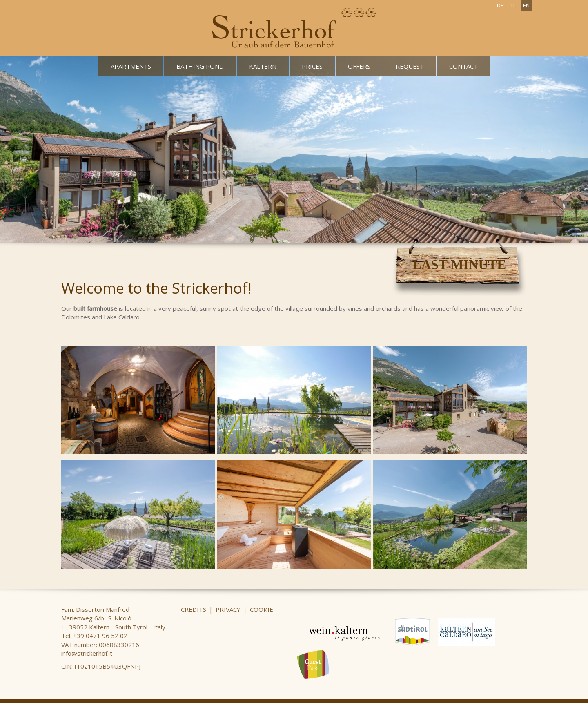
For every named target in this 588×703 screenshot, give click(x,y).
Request (410, 66)
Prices (312, 66)
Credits (194, 609)
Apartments (131, 66)
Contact (463, 66)
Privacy (228, 609)
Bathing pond (200, 66)
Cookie (262, 609)
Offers (359, 66)
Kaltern (263, 66)
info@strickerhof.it (87, 653)
